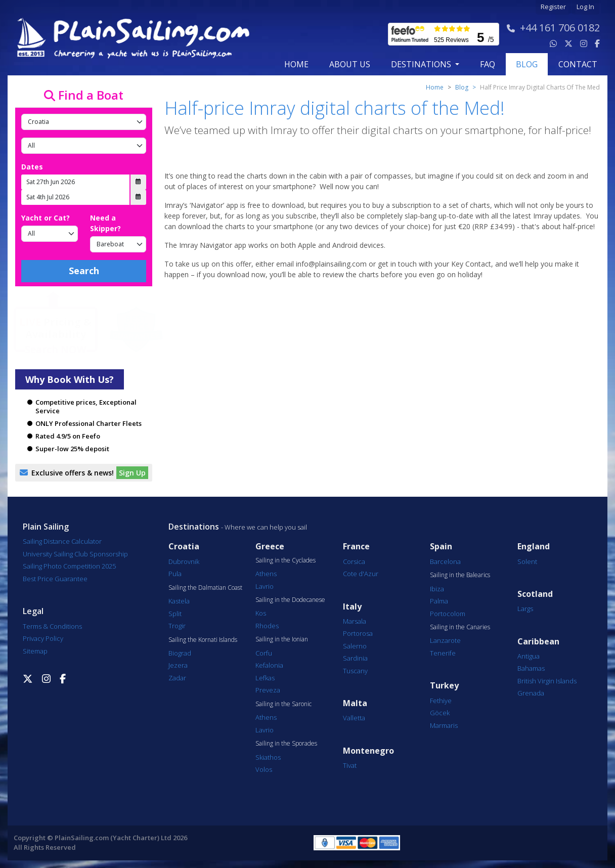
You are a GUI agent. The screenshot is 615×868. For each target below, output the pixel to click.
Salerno (355, 646)
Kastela (179, 601)
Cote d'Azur (361, 574)
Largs (525, 609)
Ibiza (437, 589)
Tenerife (443, 653)
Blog (462, 87)
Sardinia (355, 658)
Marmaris (444, 725)
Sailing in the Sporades (286, 744)
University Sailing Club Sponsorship (75, 554)
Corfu (264, 653)
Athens (266, 574)
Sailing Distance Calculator (62, 541)
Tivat (350, 765)
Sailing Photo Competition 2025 (69, 566)
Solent (527, 561)
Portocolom (448, 614)
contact (578, 64)
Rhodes (267, 626)
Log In (585, 7)
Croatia (184, 547)
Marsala (355, 621)
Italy (352, 607)
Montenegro (368, 751)
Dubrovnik (184, 561)
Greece (270, 547)
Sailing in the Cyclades (285, 560)
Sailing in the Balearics (460, 575)
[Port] (84, 146)
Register (553, 7)
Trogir (177, 626)
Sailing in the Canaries (460, 627)
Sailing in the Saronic (283, 704)
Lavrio (265, 586)
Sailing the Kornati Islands (203, 640)
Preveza (268, 690)
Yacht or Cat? (46, 218)
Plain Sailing (46, 527)
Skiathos (268, 757)
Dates (32, 167)
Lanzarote (445, 640)
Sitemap (35, 651)
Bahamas (531, 668)
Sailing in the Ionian (282, 639)
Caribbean (538, 642)
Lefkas (265, 678)
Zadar (177, 678)
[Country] (84, 122)
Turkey (444, 686)
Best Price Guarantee (55, 579)
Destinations (194, 527)
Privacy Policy (43, 638)
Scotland (535, 594)
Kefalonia (269, 665)
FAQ (488, 64)
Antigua (529, 656)
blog (527, 64)
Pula (175, 574)
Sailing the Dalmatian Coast (205, 588)
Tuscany (355, 671)
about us (350, 64)
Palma (439, 601)
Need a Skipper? (105, 223)
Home (296, 64)
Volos (264, 769)
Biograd (180, 653)
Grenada (531, 693)
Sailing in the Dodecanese (290, 600)
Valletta (354, 718)
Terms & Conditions (52, 626)
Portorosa (358, 633)
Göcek (440, 713)
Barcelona (445, 561)
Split (175, 614)
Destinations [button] (422, 64)
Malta (355, 703)
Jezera (178, 665)
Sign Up (132, 473)
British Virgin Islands (547, 681)
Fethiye (441, 701)
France (356, 547)
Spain (441, 547)
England (534, 547)
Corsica (354, 561)
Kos (261, 613)
